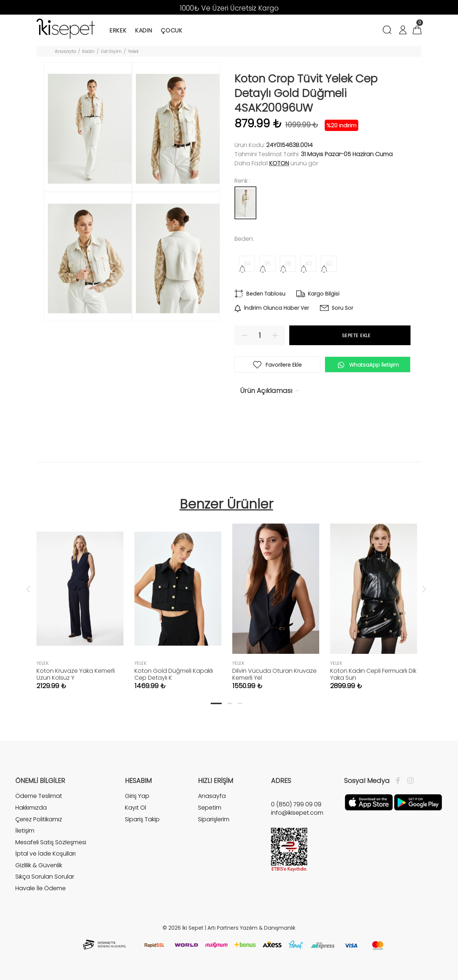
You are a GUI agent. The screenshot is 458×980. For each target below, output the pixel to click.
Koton (279, 163)
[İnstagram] (409, 781)
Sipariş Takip (142, 819)
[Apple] (369, 802)
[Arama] (388, 31)
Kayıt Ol (136, 808)
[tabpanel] (80, 599)
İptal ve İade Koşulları (45, 854)
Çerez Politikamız (39, 819)
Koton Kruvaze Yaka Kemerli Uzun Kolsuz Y (76, 674)
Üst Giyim (111, 51)
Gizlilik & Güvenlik (39, 865)
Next (424, 589)
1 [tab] (216, 703)
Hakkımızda (31, 808)
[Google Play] (418, 802)
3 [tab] (240, 703)
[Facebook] (400, 781)
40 (308, 264)
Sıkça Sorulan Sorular (45, 877)
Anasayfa (65, 51)
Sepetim (210, 808)
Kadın (88, 51)
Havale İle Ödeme (41, 888)
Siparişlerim (214, 819)
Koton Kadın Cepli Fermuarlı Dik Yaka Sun (373, 674)
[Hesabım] (402, 31)
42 (329, 264)
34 (247, 264)
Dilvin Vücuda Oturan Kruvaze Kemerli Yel (274, 674)
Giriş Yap (137, 796)
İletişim (25, 831)
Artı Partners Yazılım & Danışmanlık (251, 928)
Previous (28, 589)
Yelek (133, 51)
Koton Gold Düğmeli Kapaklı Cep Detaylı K (174, 674)
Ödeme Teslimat (39, 796)
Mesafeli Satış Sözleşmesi (51, 842)
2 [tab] (230, 703)
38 (288, 264)
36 (268, 264)
